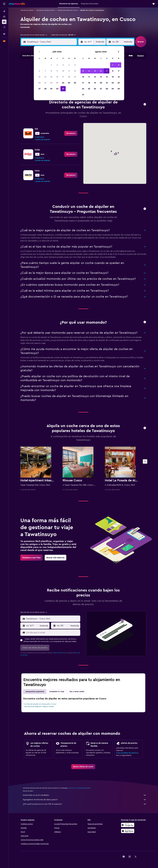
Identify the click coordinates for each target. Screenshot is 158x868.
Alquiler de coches (27, 10)
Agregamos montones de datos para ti (85, 800)
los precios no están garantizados (79, 788)
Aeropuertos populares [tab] (35, 692)
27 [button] (39, 89)
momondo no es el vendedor (85, 795)
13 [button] (39, 77)
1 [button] (51, 65)
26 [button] (75, 83)
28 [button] (45, 89)
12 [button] (75, 71)
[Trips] (4, 34)
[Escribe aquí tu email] (53, 633)
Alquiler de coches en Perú (45, 10)
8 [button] (51, 71)
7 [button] (45, 71)
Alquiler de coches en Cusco (67, 10)
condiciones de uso (59, 653)
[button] (4, 4)
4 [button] (69, 65)
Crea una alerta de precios (126, 753)
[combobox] (34, 35)
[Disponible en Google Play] (128, 825)
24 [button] (63, 83)
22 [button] (51, 83)
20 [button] (39, 83)
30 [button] (57, 89)
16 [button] (57, 77)
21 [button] (45, 83)
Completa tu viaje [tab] (57, 692)
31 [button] (63, 89)
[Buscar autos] (4, 22)
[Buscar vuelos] (4, 11)
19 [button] (75, 77)
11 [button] (69, 71)
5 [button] (75, 65)
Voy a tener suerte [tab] (77, 692)
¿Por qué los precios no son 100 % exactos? (85, 804)
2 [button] (57, 65)
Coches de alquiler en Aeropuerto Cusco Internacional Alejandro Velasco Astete (40, 705)
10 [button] (63, 71)
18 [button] (69, 77)
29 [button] (51, 89)
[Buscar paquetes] (4, 27)
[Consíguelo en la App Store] (128, 831)
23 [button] (57, 83)
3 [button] (63, 65)
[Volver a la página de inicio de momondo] (17, 4)
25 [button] (69, 83)
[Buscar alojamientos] (4, 17)
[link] (71, 133)
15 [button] (51, 77)
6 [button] (39, 71)
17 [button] (63, 77)
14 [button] (45, 77)
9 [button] (57, 71)
